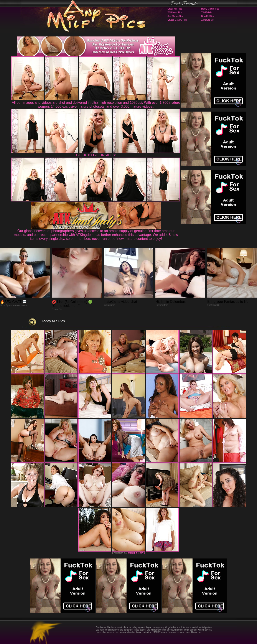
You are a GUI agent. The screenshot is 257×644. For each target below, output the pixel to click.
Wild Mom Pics (175, 12)
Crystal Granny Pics (177, 20)
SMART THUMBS (136, 553)
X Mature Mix (208, 20)
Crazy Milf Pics (175, 9)
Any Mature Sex (175, 16)
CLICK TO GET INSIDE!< (96, 155)
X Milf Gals (206, 12)
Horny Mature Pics (210, 9)
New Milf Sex (208, 16)
